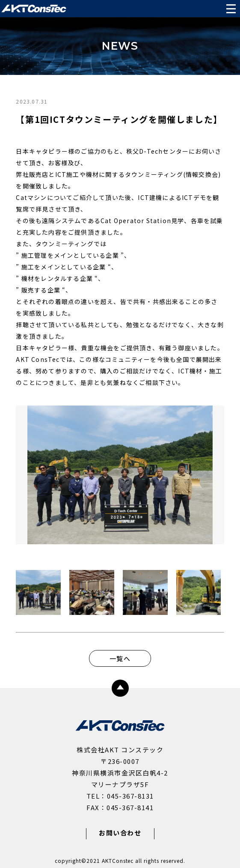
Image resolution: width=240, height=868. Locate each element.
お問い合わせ (120, 833)
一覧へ (120, 658)
